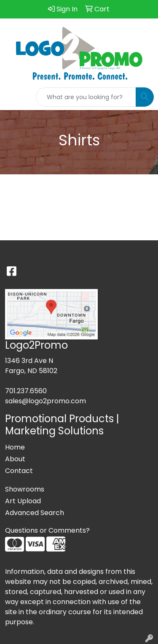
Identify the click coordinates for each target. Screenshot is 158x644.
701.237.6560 (26, 391)
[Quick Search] (86, 97)
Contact (19, 471)
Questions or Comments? (47, 530)
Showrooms (25, 489)
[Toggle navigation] (13, 97)
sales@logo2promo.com (46, 401)
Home (15, 447)
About (15, 459)
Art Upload (23, 501)
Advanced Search (35, 513)
